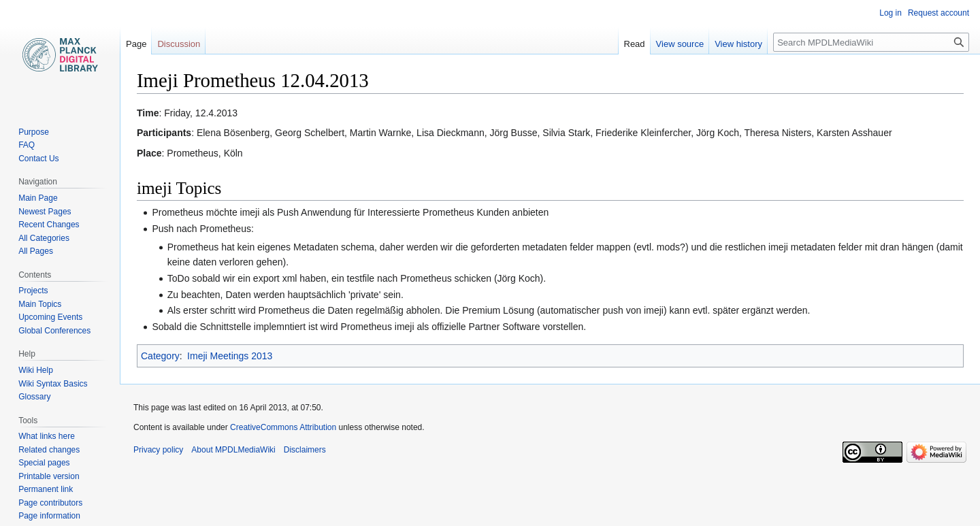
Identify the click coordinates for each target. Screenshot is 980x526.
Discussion (179, 44)
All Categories (44, 238)
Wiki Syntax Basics (53, 384)
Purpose (34, 132)
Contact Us (38, 159)
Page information (49, 516)
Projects (33, 291)
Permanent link (46, 489)
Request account (938, 13)
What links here (47, 436)
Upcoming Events (50, 317)
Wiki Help (36, 370)
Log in (891, 13)
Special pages (44, 463)
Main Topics (40, 304)
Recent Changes (49, 225)
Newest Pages (45, 212)
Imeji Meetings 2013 (230, 356)
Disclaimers (305, 450)
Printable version (49, 476)
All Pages (36, 251)
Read (635, 44)
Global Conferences (54, 331)
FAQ (27, 145)
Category (160, 356)
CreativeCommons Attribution (283, 427)
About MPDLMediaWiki (233, 450)
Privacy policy (158, 450)
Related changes (49, 450)
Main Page (38, 198)
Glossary (34, 397)
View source (680, 44)
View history (738, 44)
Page (136, 44)
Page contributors (50, 503)
